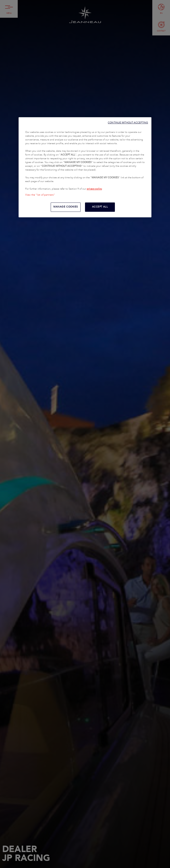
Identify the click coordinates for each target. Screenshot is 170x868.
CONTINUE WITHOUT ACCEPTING (128, 123)
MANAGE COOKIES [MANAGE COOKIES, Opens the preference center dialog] (66, 207)
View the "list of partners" (40, 195)
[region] (85, 167)
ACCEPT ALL (100, 207)
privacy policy (94, 189)
